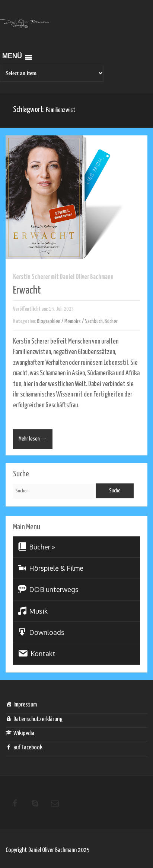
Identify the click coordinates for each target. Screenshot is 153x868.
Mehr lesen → (33, 439)
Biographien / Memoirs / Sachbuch (70, 321)
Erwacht (27, 291)
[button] (12, 57)
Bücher (111, 321)
